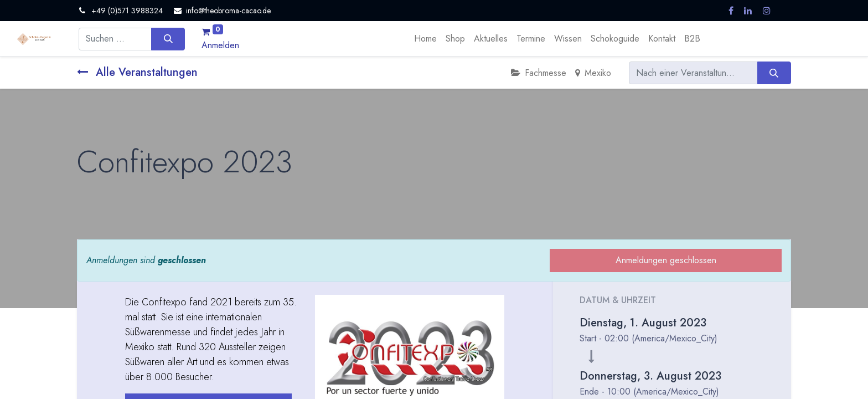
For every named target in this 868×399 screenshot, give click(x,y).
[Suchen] (168, 39)
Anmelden (220, 45)
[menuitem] (425, 39)
